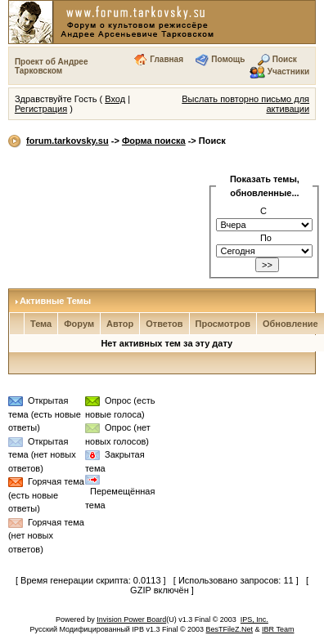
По (266, 238)
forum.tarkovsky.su (67, 141)
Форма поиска (154, 141)
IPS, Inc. (254, 619)
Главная (166, 59)
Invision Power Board (131, 619)
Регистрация (41, 109)
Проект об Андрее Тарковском (52, 66)
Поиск (285, 59)
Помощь (228, 59)
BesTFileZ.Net (230, 629)
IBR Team (278, 629)
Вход (115, 99)
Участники (288, 72)
